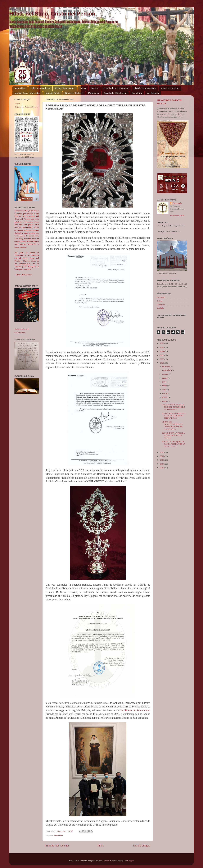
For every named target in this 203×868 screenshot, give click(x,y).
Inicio (101, 846)
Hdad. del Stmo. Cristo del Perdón (52, 14)
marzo (165, 393)
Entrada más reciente (57, 846)
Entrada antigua (141, 846)
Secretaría (137, 93)
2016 (162, 468)
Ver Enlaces (153, 93)
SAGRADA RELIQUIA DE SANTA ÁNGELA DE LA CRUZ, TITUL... (173, 444)
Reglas (17, 103)
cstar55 (106, 861)
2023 (162, 355)
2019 (162, 456)
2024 (162, 351)
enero (165, 401)
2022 (162, 359)
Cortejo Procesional (65, 88)
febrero (165, 397)
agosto (165, 378)
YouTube (160, 308)
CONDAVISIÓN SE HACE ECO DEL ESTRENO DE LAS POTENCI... (173, 407)
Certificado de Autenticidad (135, 710)
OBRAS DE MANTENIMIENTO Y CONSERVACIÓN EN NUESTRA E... (172, 425)
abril (164, 390)
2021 (162, 363)
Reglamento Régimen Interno (26, 107)
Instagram (161, 304)
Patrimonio (94, 93)
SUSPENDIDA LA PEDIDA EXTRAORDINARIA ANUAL (173, 435)
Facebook (161, 297)
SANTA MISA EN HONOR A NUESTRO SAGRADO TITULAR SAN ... (174, 415)
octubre (166, 374)
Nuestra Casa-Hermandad (27, 93)
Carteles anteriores (22, 329)
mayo (165, 386)
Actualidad (20, 88)
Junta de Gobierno (170, 88)
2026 (162, 343)
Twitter (160, 301)
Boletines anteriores (40, 88)
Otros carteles (20, 332)
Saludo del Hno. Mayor (115, 93)
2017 (162, 464)
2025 (162, 347)
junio (165, 382)
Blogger (130, 861)
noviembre (167, 370)
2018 (162, 460)
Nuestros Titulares (74, 93)
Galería (95, 88)
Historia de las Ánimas (145, 88)
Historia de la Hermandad (116, 88)
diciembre (166, 366)
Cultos (83, 88)
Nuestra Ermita (53, 93)
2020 (162, 452)
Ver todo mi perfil (177, 215)
